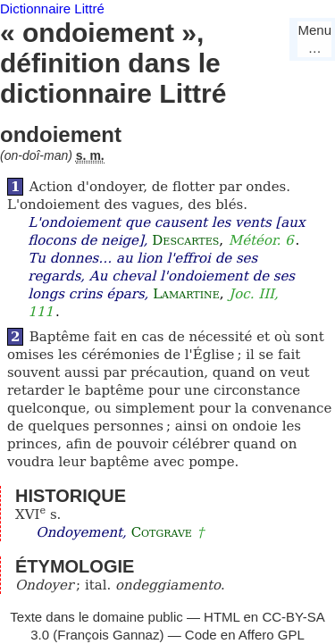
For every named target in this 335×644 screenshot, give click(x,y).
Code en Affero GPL (245, 635)
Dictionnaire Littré (52, 8)
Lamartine (186, 294)
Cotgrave (162, 532)
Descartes (185, 240)
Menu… (314, 39)
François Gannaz (108, 635)
